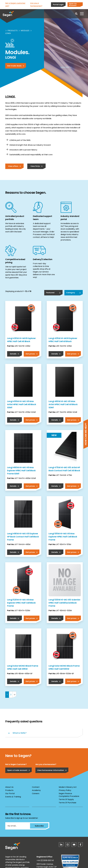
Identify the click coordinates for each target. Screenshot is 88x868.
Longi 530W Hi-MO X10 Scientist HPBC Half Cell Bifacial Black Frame (64, 603)
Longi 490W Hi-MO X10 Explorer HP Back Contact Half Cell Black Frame (23, 537)
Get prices (32, 354)
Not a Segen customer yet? (15, 5)
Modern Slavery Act (68, 787)
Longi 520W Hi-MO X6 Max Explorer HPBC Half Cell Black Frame (21, 603)
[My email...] (18, 826)
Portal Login (58, 5)
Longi (8, 33)
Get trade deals (16, 66)
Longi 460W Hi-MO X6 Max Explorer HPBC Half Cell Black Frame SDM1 (21, 470)
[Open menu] (82, 14)
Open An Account (73, 4)
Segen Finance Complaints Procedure (69, 795)
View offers (14, 166)
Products (13, 31)
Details (14, 354)
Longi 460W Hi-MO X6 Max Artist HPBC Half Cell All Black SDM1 (63, 404)
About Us (9, 787)
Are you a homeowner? (36, 5)
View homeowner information (52, 770)
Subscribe (39, 826)
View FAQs (36, 166)
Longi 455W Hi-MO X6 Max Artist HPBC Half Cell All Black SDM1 (22, 404)
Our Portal (10, 793)
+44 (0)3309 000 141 (45, 860)
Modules (25, 31)
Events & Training (13, 797)
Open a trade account (19, 770)
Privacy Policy (65, 790)
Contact (36, 787)
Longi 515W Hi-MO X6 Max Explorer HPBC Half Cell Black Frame (63, 537)
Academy (36, 790)
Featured (53, 293)
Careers (36, 793)
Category (74, 293)
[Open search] (76, 14)
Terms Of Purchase (67, 803)
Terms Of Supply (66, 799)
